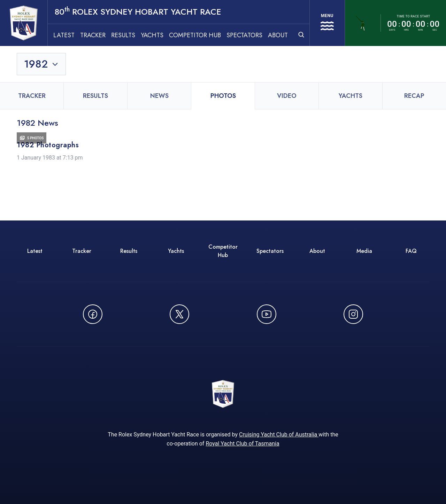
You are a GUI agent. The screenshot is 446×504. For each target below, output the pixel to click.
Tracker (93, 35)
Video (287, 96)
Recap (414, 96)
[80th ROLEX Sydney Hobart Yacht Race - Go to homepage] (24, 23)
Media (364, 251)
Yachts (152, 35)
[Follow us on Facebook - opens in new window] (93, 314)
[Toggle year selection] (41, 64)
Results (123, 35)
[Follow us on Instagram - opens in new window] (353, 314)
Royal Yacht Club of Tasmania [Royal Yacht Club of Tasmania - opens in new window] (242, 444)
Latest (64, 35)
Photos (223, 96)
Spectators (244, 35)
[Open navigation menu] (327, 23)
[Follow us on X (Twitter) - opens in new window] (179, 314)
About (278, 35)
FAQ (411, 251)
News (159, 96)
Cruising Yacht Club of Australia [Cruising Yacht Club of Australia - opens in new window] (279, 435)
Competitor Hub (195, 35)
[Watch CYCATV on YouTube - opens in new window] (267, 314)
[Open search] (301, 35)
